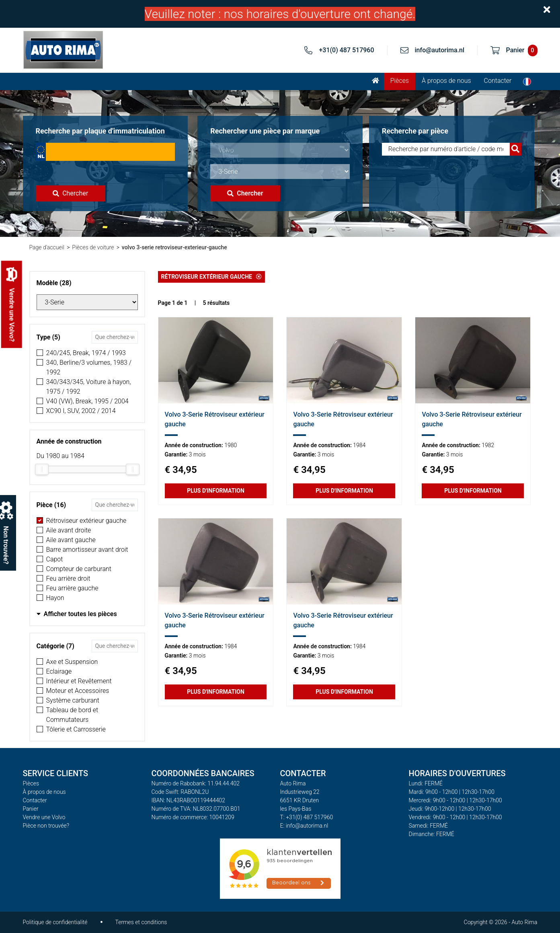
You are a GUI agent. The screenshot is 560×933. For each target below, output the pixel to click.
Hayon (55, 598)
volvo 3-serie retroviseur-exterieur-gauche (174, 247)
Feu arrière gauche (72, 588)
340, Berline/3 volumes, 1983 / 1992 (89, 367)
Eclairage (59, 671)
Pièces (400, 81)
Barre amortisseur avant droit (87, 550)
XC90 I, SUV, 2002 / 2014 (81, 411)
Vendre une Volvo (44, 817)
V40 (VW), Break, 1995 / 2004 (87, 401)
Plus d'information (216, 491)
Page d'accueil (47, 247)
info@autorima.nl (440, 50)
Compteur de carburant (79, 569)
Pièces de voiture (93, 247)
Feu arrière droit (68, 579)
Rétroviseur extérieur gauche (86, 521)
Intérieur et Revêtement (79, 681)
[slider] (42, 469)
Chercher (70, 193)
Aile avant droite (69, 530)
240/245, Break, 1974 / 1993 (86, 353)
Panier (31, 809)
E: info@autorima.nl (304, 826)
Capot (55, 559)
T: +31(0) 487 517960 (307, 817)
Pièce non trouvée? (46, 826)
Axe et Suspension (72, 662)
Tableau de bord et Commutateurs (72, 715)
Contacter (498, 81)
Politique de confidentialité (55, 922)
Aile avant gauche (71, 540)
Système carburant (73, 700)
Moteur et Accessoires (78, 691)
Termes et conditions (141, 922)
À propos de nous (446, 81)
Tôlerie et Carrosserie (76, 729)
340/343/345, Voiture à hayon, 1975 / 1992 (89, 387)
